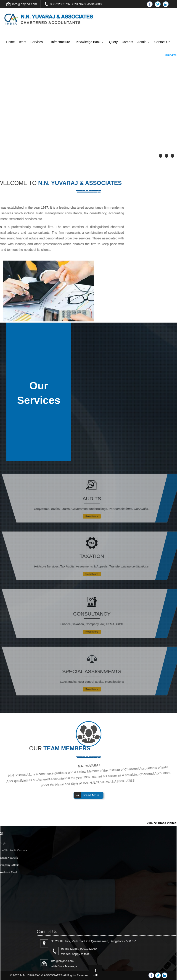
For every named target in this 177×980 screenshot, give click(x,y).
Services (38, 42)
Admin (143, 42)
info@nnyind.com (25, 4)
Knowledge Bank (90, 42)
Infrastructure (61, 42)
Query (113, 42)
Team (22, 42)
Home (10, 42)
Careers (127, 42)
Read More (92, 514)
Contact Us (162, 42)
